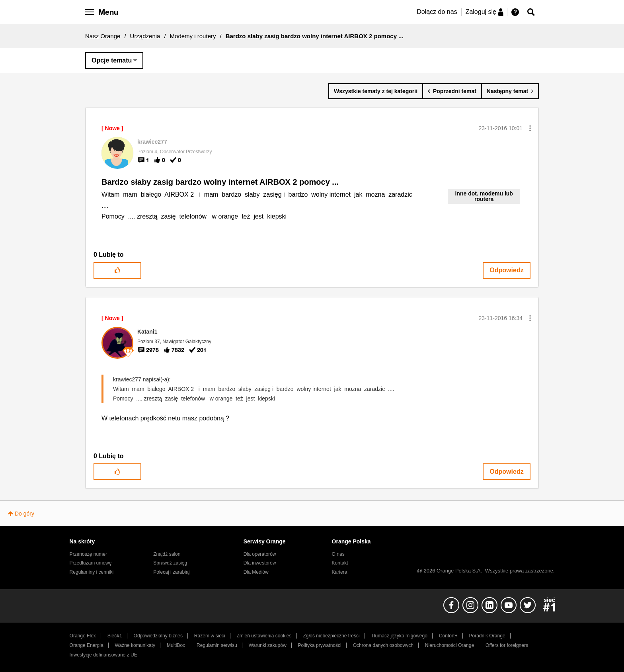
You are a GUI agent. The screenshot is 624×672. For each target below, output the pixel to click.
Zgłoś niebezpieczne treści (331, 636)
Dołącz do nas (437, 12)
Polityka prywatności (320, 645)
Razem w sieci (210, 636)
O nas (338, 554)
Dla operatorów (260, 554)
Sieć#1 (115, 636)
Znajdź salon (167, 554)
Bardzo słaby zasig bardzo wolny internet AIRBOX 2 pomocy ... (220, 182)
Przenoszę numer (89, 554)
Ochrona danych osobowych (383, 645)
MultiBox (176, 645)
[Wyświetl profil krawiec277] (152, 142)
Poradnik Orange (487, 636)
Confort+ (448, 636)
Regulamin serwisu (217, 645)
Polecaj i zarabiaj (171, 572)
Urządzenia (145, 36)
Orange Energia (87, 645)
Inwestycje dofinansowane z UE (103, 655)
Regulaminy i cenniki (92, 572)
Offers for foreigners (507, 645)
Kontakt (340, 563)
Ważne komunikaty (135, 645)
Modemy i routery (193, 36)
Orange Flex (83, 636)
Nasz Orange (103, 36)
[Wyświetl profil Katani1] (147, 332)
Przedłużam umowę (91, 563)
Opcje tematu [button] (112, 60)
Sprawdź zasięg (170, 563)
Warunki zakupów (268, 645)
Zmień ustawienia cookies (264, 636)
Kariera (340, 572)
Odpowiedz (506, 270)
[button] (530, 128)
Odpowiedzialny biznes (158, 636)
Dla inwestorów (260, 563)
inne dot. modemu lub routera (484, 196)
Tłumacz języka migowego (399, 636)
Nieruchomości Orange (449, 645)
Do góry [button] (24, 514)
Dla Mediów (256, 572)
